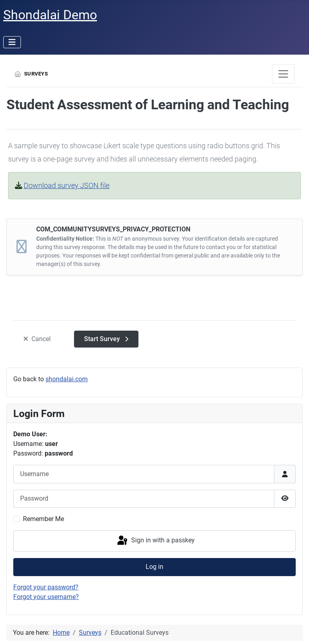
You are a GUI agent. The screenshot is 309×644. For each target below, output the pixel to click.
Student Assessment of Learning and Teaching (148, 105)
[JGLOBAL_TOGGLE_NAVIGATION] (283, 74)
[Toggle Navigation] (12, 42)
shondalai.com (67, 379)
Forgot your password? (46, 587)
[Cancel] (37, 339)
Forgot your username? (46, 597)
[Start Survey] (106, 339)
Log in (154, 567)
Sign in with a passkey (155, 541)
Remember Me (43, 519)
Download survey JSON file (67, 185)
